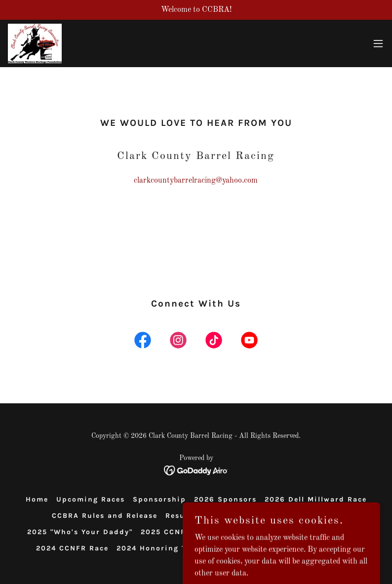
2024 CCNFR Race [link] (72, 548)
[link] (35, 43)
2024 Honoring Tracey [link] (162, 548)
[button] (378, 43)
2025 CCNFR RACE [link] (178, 532)
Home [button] (37, 499)
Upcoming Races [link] (91, 499)
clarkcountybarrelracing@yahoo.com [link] (196, 181)
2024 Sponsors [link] (334, 532)
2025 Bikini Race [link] (259, 532)
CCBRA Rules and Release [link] (105, 516)
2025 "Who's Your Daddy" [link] (80, 532)
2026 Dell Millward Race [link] (316, 499)
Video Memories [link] (237, 516)
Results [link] (181, 516)
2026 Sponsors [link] (225, 499)
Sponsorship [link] (159, 499)
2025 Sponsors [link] (310, 516)
